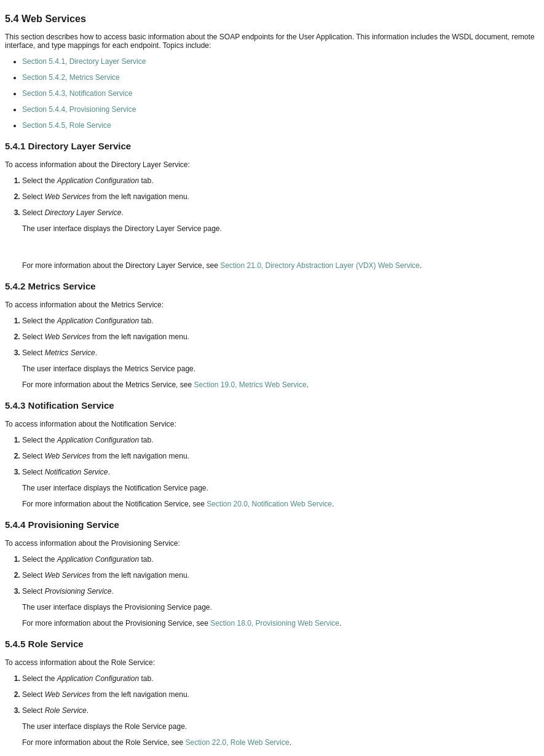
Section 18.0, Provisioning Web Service (275, 623)
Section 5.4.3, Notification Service (77, 93)
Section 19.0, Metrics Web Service (250, 385)
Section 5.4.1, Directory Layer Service (84, 61)
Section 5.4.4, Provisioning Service (79, 109)
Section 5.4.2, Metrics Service (71, 77)
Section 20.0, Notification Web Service (269, 504)
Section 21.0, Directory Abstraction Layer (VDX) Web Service (320, 266)
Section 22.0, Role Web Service (237, 742)
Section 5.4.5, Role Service (67, 125)
